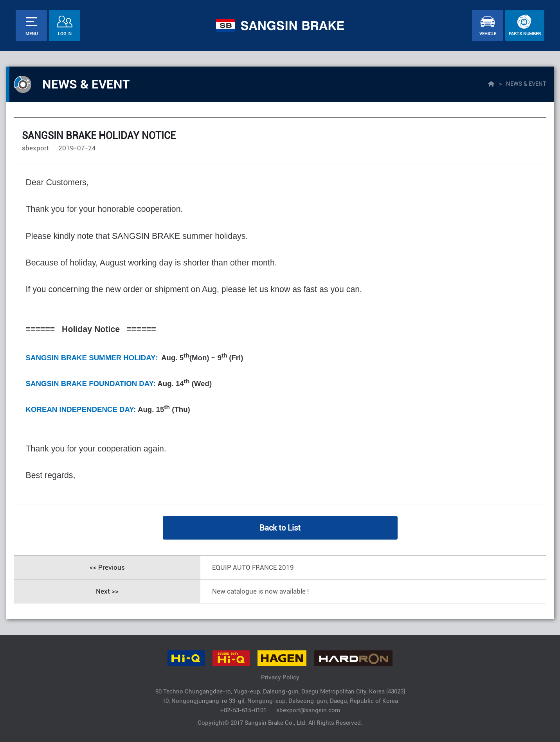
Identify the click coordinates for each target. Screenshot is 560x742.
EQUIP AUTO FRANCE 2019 (253, 567)
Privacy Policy (280, 677)
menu (32, 34)
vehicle (488, 34)
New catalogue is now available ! (260, 591)
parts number (525, 34)
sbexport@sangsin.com (308, 710)
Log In (65, 34)
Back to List (280, 528)
